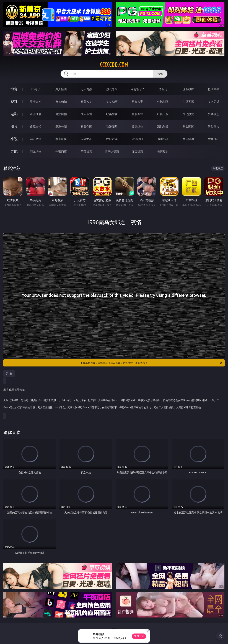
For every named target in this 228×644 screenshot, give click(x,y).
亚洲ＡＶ (36, 102)
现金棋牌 (188, 89)
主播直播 (188, 102)
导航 (14, 151)
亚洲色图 (61, 126)
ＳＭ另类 (214, 102)
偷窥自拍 (36, 126)
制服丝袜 (137, 114)
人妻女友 (86, 139)
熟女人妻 (137, 102)
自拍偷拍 (61, 102)
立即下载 (139, 636)
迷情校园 (137, 139)
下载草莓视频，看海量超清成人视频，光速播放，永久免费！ (152, 363)
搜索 (160, 74)
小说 (14, 139)
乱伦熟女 (188, 114)
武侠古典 (112, 139)
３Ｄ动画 (112, 102)
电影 (14, 114)
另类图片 (214, 126)
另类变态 (214, 114)
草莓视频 (86, 151)
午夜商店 (61, 151)
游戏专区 (112, 89)
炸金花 (163, 89)
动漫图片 (112, 126)
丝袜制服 (163, 102)
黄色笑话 (188, 139)
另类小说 (163, 139)
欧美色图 (86, 126)
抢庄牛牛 (214, 89)
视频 (14, 101)
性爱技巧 (214, 139)
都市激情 (36, 139)
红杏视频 (137, 151)
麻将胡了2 (137, 89)
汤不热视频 (112, 151)
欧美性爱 (112, 114)
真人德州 (61, 89)
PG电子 (36, 89)
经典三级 (163, 114)
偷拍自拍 (61, 114)
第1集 (9, 374)
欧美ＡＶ (86, 102)
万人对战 (86, 89)
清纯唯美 (163, 126)
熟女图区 (188, 126)
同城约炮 (36, 151)
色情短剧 (163, 151)
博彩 (14, 89)
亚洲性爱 (36, 114)
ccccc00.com (114, 65)
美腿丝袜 (137, 126)
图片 (14, 126)
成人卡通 (86, 114)
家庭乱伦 (61, 139)
